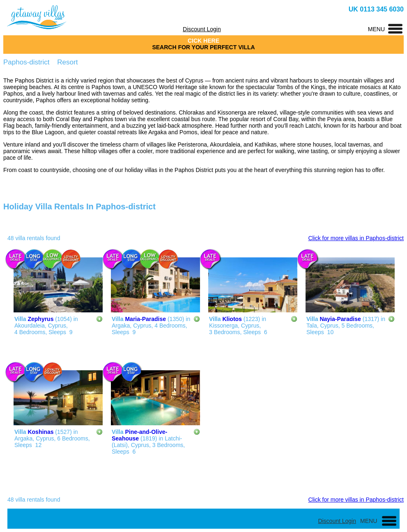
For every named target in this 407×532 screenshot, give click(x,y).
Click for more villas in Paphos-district (356, 238)
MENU (376, 29)
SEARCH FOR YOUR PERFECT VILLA (203, 47)
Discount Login (202, 29)
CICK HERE (203, 41)
